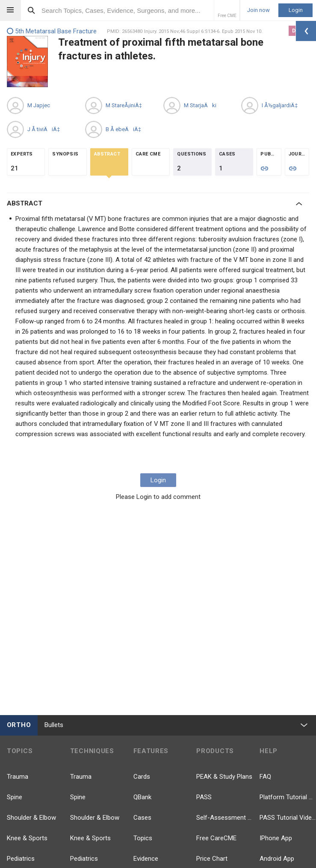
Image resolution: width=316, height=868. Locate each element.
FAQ (265, 777)
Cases (142, 818)
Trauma (18, 777)
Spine (15, 797)
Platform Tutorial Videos (288, 797)
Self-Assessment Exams (224, 818)
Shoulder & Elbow (31, 818)
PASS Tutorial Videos (288, 818)
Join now (258, 10)
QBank (142, 797)
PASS (204, 797)
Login (296, 10)
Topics (143, 838)
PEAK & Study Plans (224, 777)
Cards (142, 777)
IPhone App (276, 838)
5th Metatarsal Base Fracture (52, 31)
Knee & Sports (27, 838)
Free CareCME (216, 838)
